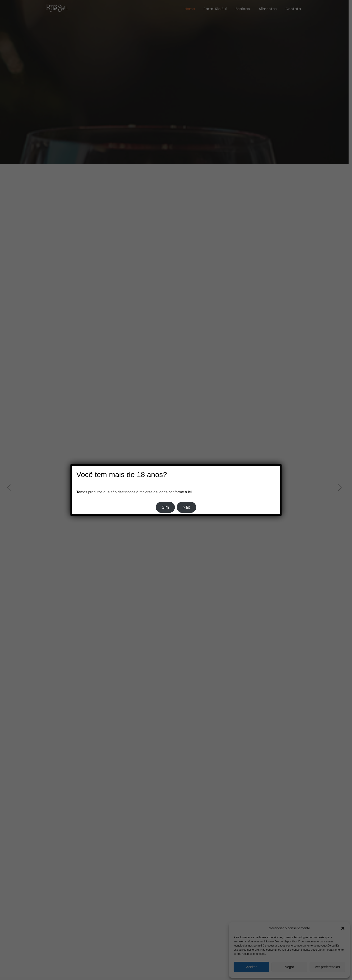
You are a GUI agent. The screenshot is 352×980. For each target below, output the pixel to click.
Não (186, 507)
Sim (165, 507)
